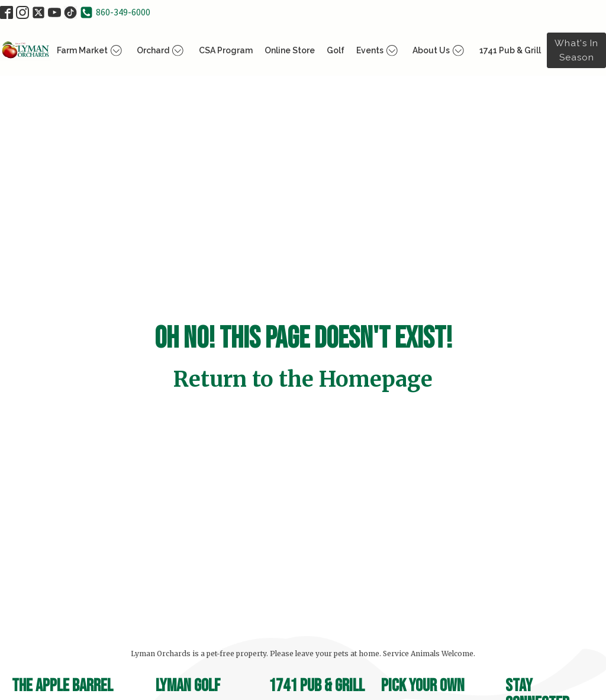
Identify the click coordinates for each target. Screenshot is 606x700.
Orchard (162, 50)
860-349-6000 (123, 12)
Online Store (290, 50)
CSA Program (226, 50)
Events (379, 50)
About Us (440, 50)
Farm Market (91, 50)
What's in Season (576, 50)
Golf (336, 50)
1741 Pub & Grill (510, 50)
